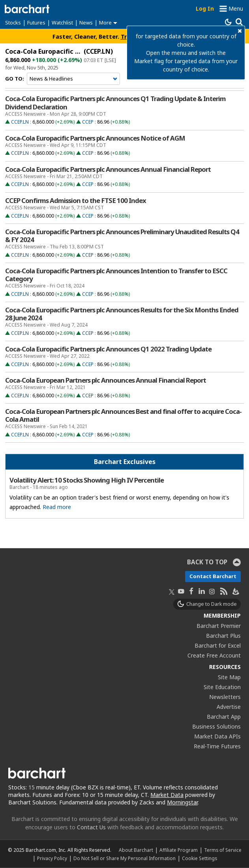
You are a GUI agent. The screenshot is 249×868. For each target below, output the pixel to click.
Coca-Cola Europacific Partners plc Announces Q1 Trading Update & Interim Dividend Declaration (115, 103)
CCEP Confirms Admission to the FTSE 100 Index (76, 201)
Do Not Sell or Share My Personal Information (124, 858)
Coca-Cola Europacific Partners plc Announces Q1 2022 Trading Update (108, 349)
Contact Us (91, 827)
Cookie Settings (199, 858)
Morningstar (182, 802)
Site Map (229, 677)
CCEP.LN (20, 122)
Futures (36, 23)
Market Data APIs (217, 736)
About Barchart (136, 850)
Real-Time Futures (217, 746)
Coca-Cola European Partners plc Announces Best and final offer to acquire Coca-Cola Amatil (123, 415)
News (86, 23)
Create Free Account (214, 655)
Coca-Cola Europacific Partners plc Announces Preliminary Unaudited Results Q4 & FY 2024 (122, 236)
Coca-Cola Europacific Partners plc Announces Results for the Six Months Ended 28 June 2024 (122, 314)
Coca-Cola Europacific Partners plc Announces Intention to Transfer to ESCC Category (116, 275)
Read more (57, 507)
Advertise (229, 707)
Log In (205, 8)
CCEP (88, 122)
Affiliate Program (179, 850)
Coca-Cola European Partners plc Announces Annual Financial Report (106, 380)
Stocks (13, 23)
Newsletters (225, 697)
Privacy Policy (52, 858)
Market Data (167, 795)
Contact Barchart (213, 576)
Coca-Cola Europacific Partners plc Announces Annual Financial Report (108, 169)
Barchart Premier (219, 626)
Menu (236, 8)
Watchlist (62, 23)
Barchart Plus (223, 636)
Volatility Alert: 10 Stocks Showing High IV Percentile (87, 480)
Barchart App (224, 717)
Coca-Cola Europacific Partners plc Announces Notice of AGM (95, 138)
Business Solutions (216, 726)
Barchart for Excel (218, 645)
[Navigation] (73, 79)
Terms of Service (223, 850)
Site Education (222, 687)
